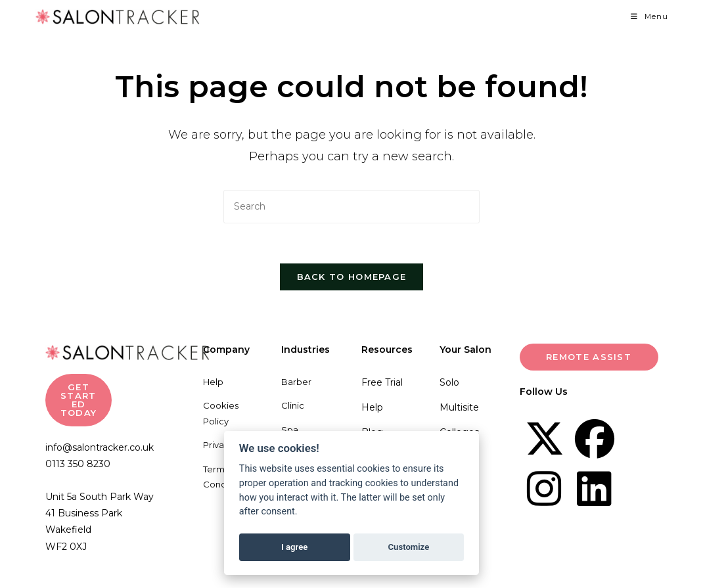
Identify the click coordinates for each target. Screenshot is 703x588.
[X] (545, 439)
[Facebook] (595, 439)
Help (213, 382)
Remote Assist (589, 357)
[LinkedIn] (595, 489)
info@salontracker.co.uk (100, 447)
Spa (290, 430)
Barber (296, 382)
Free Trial (382, 382)
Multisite (459, 407)
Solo (449, 382)
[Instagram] (545, 489)
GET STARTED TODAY (79, 400)
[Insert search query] (351, 207)
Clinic (293, 405)
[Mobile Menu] (649, 16)
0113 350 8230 (78, 464)
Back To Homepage (352, 277)
